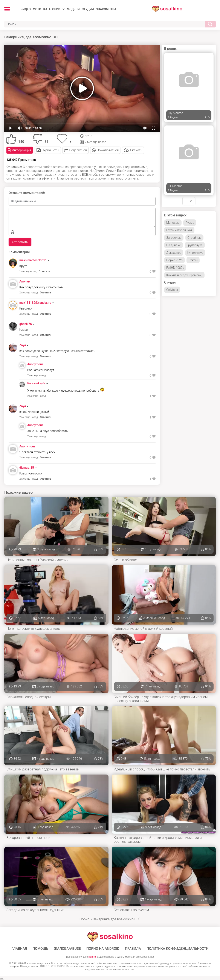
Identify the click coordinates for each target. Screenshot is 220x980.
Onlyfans (172, 290)
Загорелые (174, 238)
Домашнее (174, 253)
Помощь (40, 949)
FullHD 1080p (175, 268)
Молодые (173, 223)
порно (92, 957)
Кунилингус (195, 253)
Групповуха (195, 245)
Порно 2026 (174, 260)
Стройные (195, 238)
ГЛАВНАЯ (19, 949)
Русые (190, 223)
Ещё (189, 201)
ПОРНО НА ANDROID (103, 949)
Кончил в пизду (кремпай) (184, 275)
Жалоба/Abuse (67, 949)
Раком (193, 260)
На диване (173, 245)
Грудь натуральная (179, 230)
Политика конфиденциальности (178, 949)
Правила (133, 949)
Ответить (44, 271)
